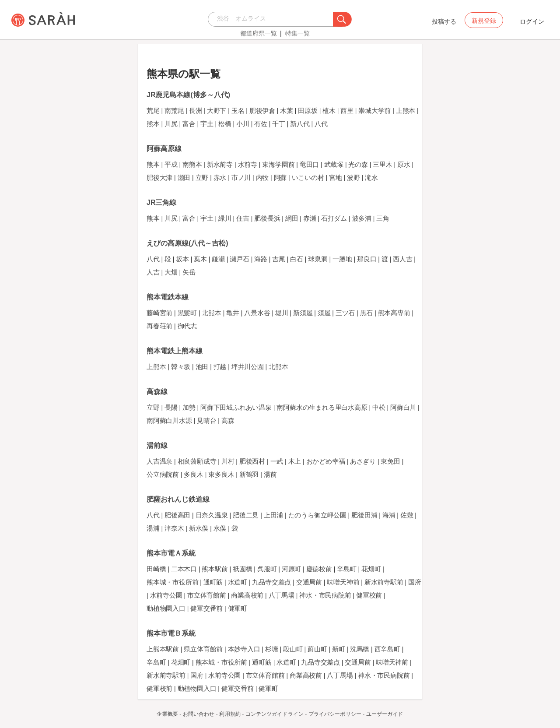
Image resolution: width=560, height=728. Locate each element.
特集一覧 (297, 33)
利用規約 (230, 714)
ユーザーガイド (385, 714)
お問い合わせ (199, 714)
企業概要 (167, 714)
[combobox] (273, 19)
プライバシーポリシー (335, 714)
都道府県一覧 (259, 33)
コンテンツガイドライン (275, 714)
